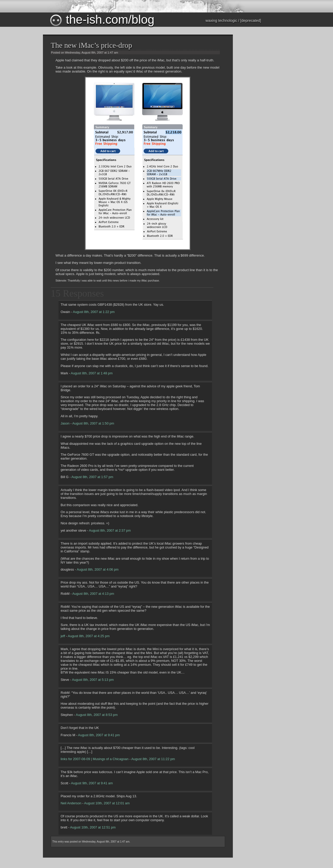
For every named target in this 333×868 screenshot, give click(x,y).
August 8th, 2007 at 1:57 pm (92, 477)
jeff (63, 636)
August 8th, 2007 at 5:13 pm (93, 680)
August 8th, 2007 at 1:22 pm (94, 312)
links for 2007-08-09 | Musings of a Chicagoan (95, 759)
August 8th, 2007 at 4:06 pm (98, 569)
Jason (65, 423)
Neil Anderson (71, 803)
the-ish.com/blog (102, 19)
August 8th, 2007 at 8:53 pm (97, 715)
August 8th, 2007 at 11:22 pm (153, 759)
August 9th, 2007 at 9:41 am (92, 783)
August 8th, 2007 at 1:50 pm (93, 423)
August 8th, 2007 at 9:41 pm (99, 735)
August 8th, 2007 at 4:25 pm (89, 636)
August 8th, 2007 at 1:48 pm (92, 373)
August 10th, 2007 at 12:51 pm (93, 827)
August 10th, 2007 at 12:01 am (107, 803)
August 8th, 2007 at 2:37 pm (110, 530)
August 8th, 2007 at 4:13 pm (93, 594)
